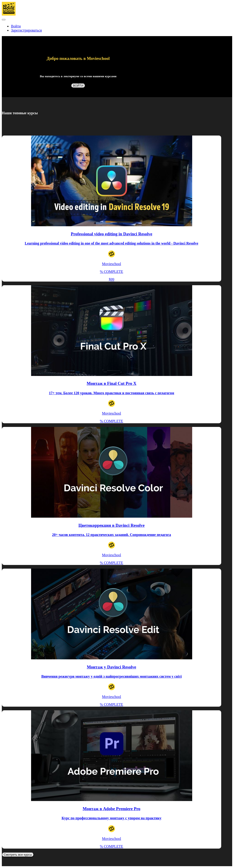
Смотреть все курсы (18, 855)
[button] (4, 20)
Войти (16, 26)
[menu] (117, 28)
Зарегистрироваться (26, 30)
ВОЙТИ (78, 86)
